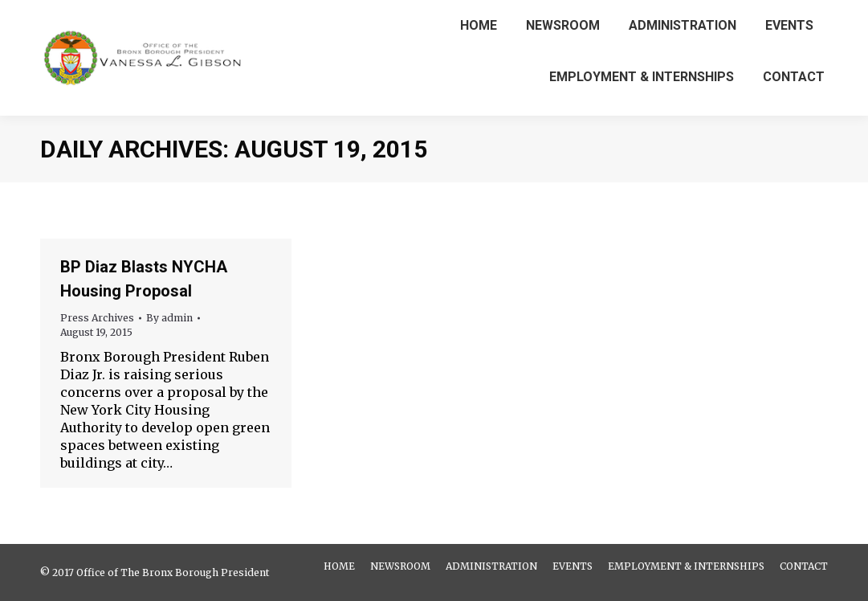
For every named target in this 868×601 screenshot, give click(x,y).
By (169, 318)
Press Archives (97, 318)
